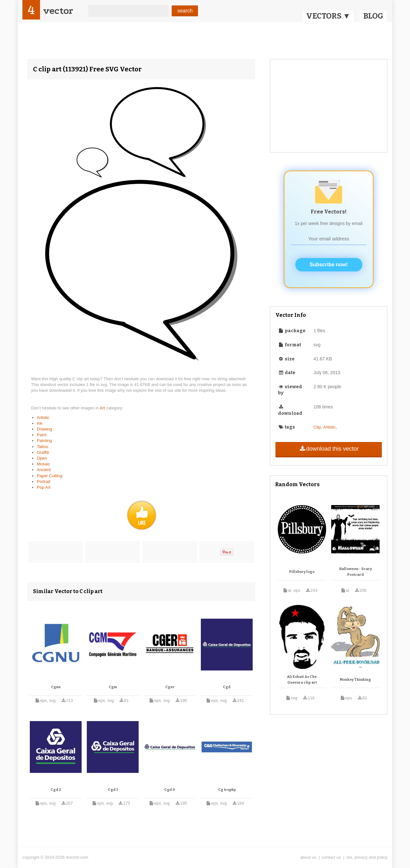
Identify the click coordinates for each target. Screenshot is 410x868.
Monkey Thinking (355, 680)
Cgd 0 (170, 790)
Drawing (45, 429)
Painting (44, 441)
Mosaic (43, 464)
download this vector (328, 449)
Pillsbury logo (302, 572)
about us (308, 857)
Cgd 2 (56, 790)
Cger (170, 687)
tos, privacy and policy (367, 857)
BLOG (373, 16)
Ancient (44, 470)
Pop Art (44, 487)
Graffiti (43, 452)
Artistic (43, 418)
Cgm (113, 687)
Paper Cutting (50, 476)
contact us (331, 857)
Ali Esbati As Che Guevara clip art (302, 680)
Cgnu (56, 687)
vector (58, 11)
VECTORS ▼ (328, 16)
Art (103, 408)
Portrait (44, 482)
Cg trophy (227, 790)
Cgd (227, 687)
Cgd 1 (113, 790)
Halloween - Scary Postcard (356, 572)
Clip (317, 427)
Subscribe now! (329, 265)
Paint (42, 435)
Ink (40, 423)
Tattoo (42, 447)
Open (42, 458)
